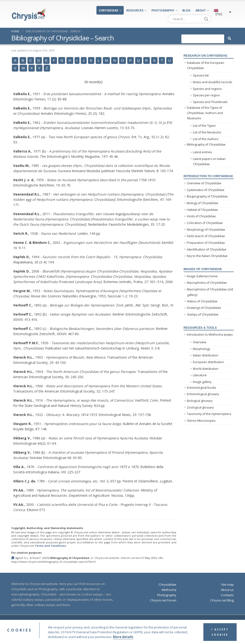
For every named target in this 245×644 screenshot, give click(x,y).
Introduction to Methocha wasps (210, 335)
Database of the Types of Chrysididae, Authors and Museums (205, 113)
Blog (186, 10)
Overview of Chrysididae (204, 183)
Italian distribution (206, 355)
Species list (201, 75)
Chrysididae (109, 10)
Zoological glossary (200, 407)
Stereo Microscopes (201, 421)
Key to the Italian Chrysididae (207, 256)
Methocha (169, 590)
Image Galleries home (202, 276)
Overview (200, 342)
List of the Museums (207, 132)
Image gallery (202, 382)
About (201, 10)
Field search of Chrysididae (206, 236)
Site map (227, 584)
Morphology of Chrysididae (206, 230)
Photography (163, 10)
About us (227, 590)
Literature (200, 375)
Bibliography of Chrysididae (206, 145)
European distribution (208, 362)
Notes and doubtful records (212, 82)
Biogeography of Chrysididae (207, 196)
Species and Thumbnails (210, 102)
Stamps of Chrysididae (203, 314)
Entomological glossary (203, 394)
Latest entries (202, 152)
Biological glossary (200, 401)
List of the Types (204, 126)
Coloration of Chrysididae (205, 223)
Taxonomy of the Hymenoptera (209, 414)
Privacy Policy (174, 622)
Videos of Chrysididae (202, 301)
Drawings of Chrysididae (204, 308)
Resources (135, 10)
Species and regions (207, 89)
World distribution (206, 369)
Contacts (227, 595)
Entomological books (201, 388)
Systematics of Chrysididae (206, 190)
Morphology (201, 349)
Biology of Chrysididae (203, 203)
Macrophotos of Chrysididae (207, 283)
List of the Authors (206, 139)
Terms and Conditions (50, 546)
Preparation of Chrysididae (206, 243)
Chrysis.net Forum (163, 600)
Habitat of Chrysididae (202, 210)
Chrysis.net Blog (222, 600)
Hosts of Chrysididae (201, 216)
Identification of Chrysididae (207, 249)
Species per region (206, 95)
